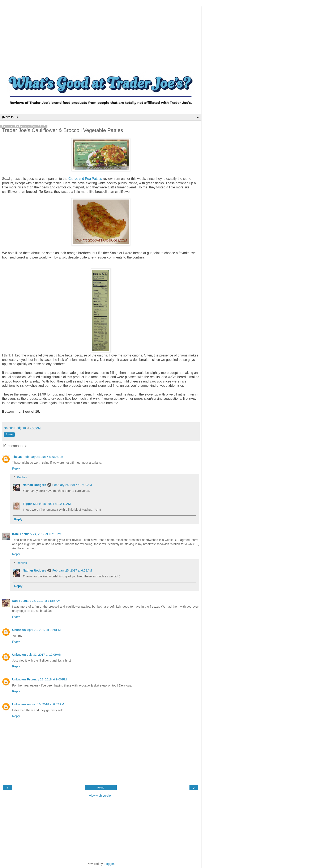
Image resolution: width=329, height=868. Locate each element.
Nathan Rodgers (34, 485)
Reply (16, 469)
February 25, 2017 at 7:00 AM (72, 485)
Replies (22, 477)
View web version (101, 796)
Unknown (19, 630)
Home (101, 788)
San (15, 601)
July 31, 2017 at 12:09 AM (44, 655)
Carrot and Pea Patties (85, 179)
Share (9, 435)
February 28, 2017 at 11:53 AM (39, 601)
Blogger (109, 864)
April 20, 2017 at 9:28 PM (44, 630)
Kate (15, 534)
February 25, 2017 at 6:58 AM (72, 570)
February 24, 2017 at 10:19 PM (41, 534)
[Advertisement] (101, 36)
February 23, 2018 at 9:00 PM (47, 679)
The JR (17, 457)
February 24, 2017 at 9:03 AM (43, 457)
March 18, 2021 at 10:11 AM (52, 504)
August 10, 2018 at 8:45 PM (46, 704)
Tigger (27, 504)
